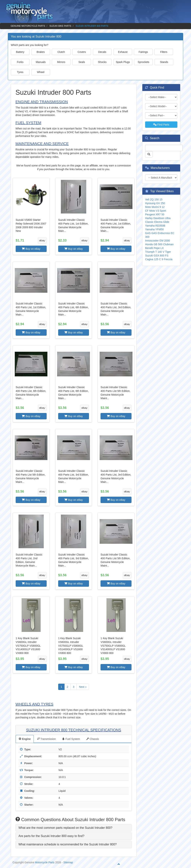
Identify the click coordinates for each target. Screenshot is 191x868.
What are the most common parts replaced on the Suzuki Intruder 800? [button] (65, 828)
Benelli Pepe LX (154, 248)
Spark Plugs (123, 62)
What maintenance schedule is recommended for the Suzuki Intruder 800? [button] (68, 844)
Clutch (61, 52)
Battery (20, 52)
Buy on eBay (31, 249)
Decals (102, 52)
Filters (164, 52)
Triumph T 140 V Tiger (158, 252)
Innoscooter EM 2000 (158, 241)
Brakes (41, 52)
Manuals (41, 62)
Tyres (20, 72)
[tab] (74, 828)
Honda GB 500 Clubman (159, 244)
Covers (82, 52)
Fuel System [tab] (71, 739)
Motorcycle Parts (45, 862)
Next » (83, 687)
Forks (20, 62)
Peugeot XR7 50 (155, 214)
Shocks (102, 62)
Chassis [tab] (93, 739)
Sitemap (68, 862)
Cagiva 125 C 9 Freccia (159, 259)
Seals (82, 62)
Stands (164, 62)
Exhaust (123, 52)
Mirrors (61, 62)
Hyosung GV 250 (155, 203)
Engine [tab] (25, 739)
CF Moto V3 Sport (156, 211)
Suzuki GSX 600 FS (157, 256)
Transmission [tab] (46, 739)
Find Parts (161, 125)
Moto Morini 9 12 (155, 207)
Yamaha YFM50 (154, 229)
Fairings (143, 52)
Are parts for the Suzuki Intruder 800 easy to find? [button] (51, 836)
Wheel (41, 72)
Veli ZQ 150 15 (154, 199)
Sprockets (143, 62)
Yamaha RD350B (155, 226)
